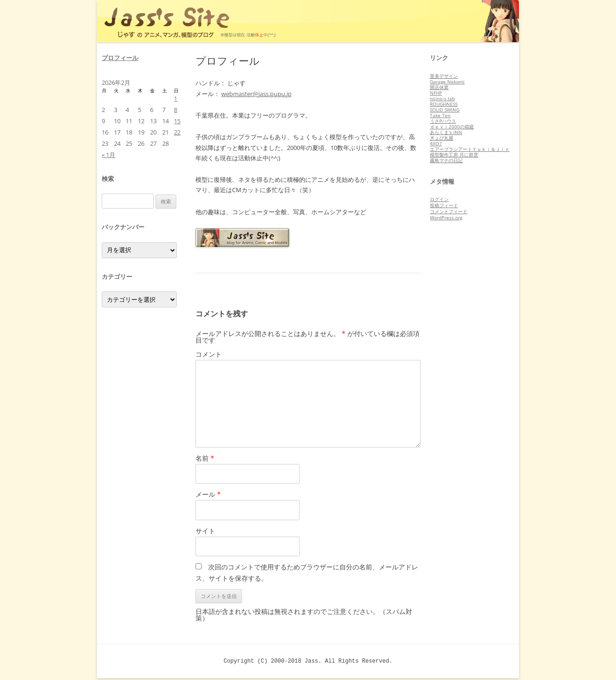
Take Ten (440, 115)
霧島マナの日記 (446, 160)
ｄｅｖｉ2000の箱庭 (452, 127)
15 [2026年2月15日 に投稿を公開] (177, 121)
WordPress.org (446, 217)
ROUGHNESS (444, 104)
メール (208, 494)
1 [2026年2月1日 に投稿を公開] (176, 98)
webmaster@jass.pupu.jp (256, 94)
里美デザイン (444, 76)
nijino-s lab (442, 98)
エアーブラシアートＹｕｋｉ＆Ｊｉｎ (470, 149)
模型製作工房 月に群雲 (454, 155)
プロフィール (120, 58)
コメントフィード (449, 211)
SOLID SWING (445, 110)
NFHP (436, 93)
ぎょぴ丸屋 (442, 138)
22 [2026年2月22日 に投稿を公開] (177, 132)
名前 (205, 458)
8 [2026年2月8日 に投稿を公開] (176, 110)
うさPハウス (443, 121)
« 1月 (109, 155)
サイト (205, 531)
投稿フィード (444, 205)
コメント (209, 354)
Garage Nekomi (447, 82)
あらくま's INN (446, 132)
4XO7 (436, 143)
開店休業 (439, 87)
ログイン (439, 199)
